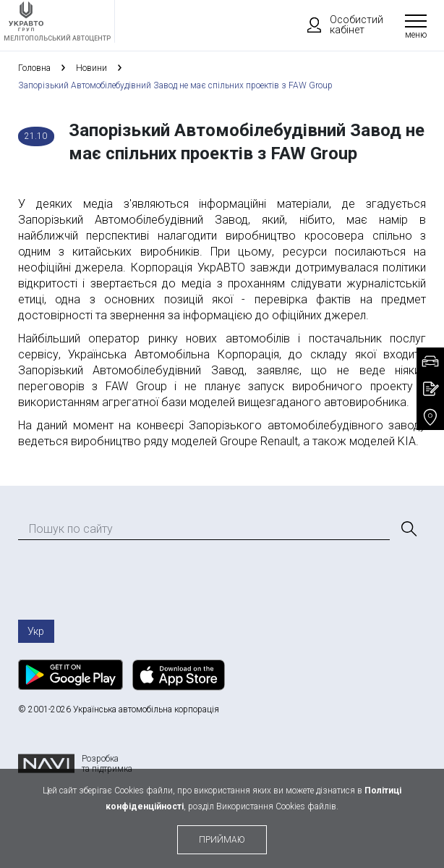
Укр (36, 631)
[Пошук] (408, 529)
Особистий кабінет (338, 25)
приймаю (222, 840)
